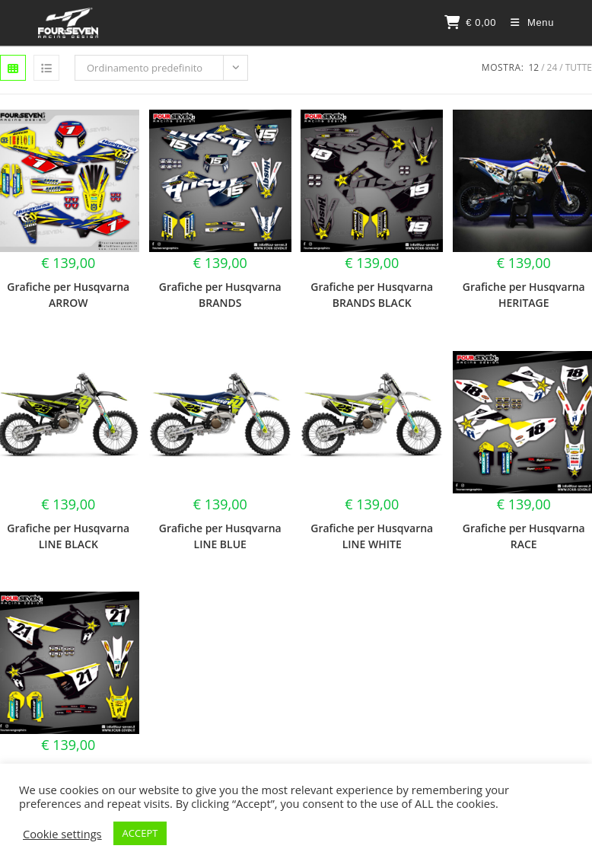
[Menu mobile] (527, 22)
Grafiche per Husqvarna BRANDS (220, 295)
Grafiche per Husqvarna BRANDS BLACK (372, 295)
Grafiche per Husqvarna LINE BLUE (220, 536)
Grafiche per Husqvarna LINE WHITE (372, 536)
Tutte (579, 67)
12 (533, 67)
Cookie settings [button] (62, 834)
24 (552, 67)
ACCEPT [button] (140, 833)
